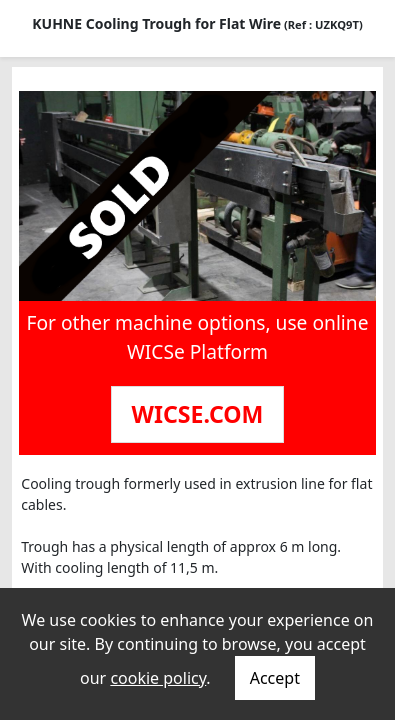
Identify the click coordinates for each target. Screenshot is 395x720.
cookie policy (158, 678)
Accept (275, 678)
